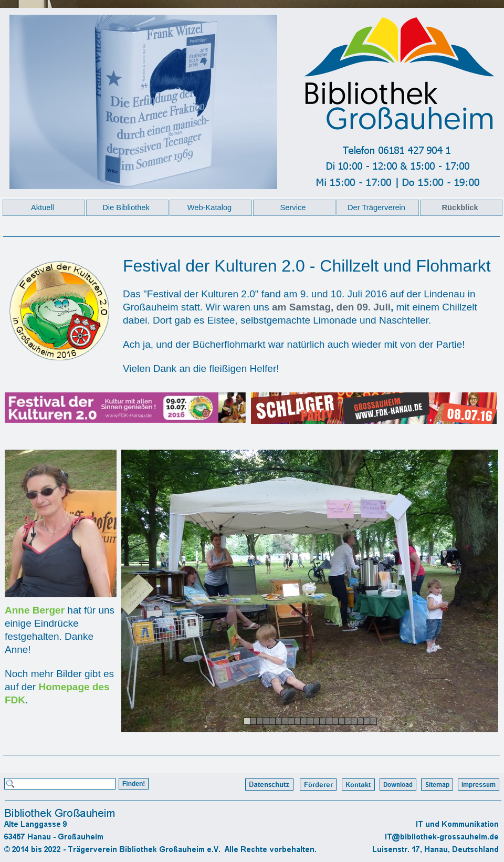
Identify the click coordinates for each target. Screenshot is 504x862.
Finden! (134, 784)
